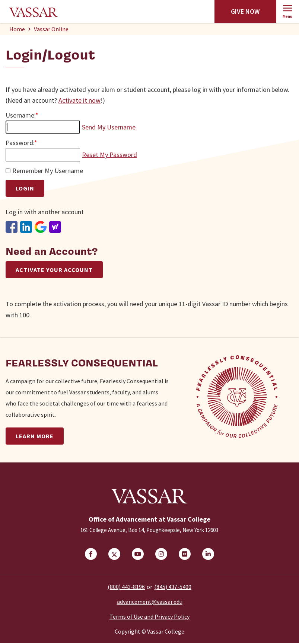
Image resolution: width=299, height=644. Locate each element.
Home (17, 29)
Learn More (35, 436)
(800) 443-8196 (126, 588)
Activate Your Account (54, 270)
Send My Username (109, 127)
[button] (288, 11)
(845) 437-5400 (173, 588)
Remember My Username (48, 171)
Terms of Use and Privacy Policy (149, 618)
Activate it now (79, 100)
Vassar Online (51, 29)
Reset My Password (109, 155)
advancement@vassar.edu (150, 603)
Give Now (245, 11)
